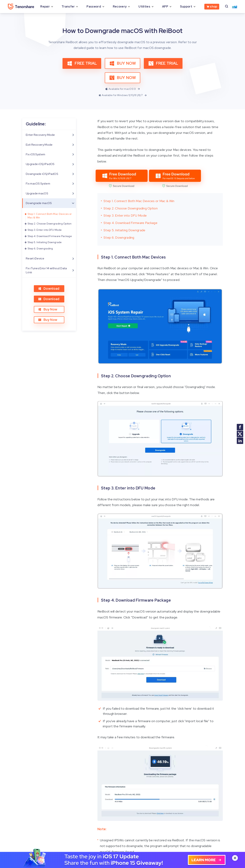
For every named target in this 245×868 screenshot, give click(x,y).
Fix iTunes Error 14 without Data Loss (46, 270)
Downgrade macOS (39, 203)
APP (165, 7)
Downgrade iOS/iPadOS (42, 174)
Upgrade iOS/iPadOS (40, 164)
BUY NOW (122, 63)
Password (94, 7)
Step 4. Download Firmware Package (50, 236)
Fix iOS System (35, 154)
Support (186, 7)
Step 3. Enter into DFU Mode (45, 230)
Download (49, 289)
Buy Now (48, 309)
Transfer (68, 7)
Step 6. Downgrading (40, 248)
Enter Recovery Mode (40, 135)
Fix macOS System (38, 184)
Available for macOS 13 (123, 89)
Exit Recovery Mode (39, 145)
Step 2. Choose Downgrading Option (50, 224)
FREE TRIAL (82, 63)
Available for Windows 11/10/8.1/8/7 (123, 95)
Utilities (144, 7)
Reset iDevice (35, 258)
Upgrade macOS (37, 193)
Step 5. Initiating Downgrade (45, 242)
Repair (45, 7)
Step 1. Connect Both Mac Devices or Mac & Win (50, 216)
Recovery (120, 7)
